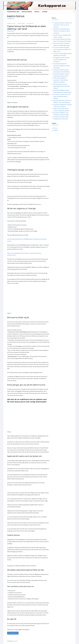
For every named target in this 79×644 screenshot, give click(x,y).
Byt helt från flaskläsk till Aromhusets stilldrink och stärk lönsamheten (62, 66)
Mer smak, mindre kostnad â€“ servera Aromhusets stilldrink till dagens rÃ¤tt (62, 49)
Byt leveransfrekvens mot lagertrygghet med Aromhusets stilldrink (62, 86)
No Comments (30, 23)
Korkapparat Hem (13, 12)
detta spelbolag (23, 41)
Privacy (37, 12)
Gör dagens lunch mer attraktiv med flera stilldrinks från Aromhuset (61, 60)
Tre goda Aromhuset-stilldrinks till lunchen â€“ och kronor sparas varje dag (62, 25)
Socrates (15, 641)
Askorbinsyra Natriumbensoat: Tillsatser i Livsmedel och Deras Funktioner (62, 31)
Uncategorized (21, 23)
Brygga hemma (27, 12)
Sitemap (45, 12)
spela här (13, 43)
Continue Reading (13, 633)
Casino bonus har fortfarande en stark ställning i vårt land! (27, 28)
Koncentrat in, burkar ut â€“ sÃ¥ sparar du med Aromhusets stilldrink (62, 96)
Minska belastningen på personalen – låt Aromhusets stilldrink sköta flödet (61, 80)
